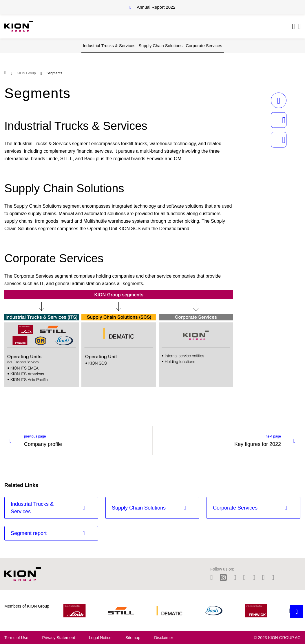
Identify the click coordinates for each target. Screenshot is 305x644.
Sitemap (133, 638)
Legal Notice (100, 638)
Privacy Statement (59, 638)
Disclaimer (164, 638)
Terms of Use (16, 638)
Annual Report (156, 7)
